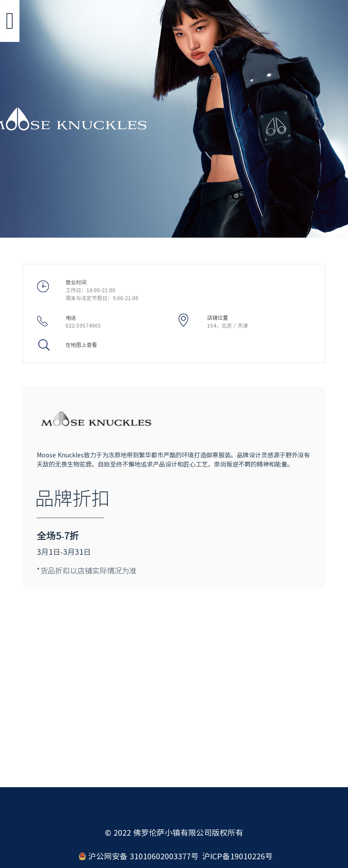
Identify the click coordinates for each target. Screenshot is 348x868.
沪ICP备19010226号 (238, 856)
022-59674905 (83, 325)
